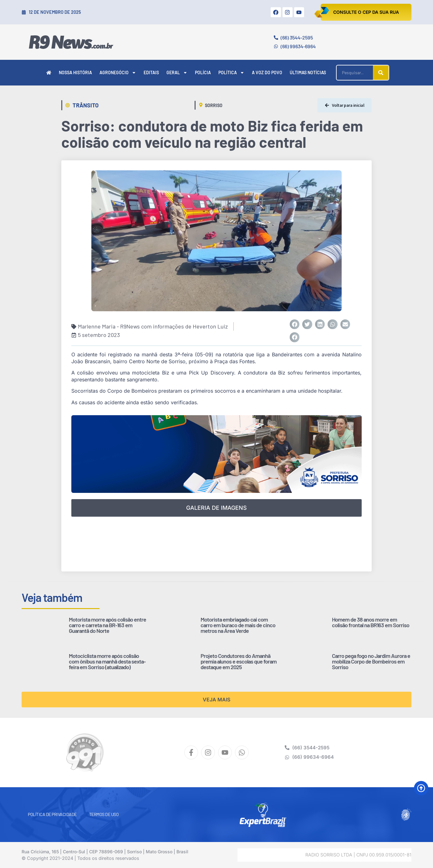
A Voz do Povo (267, 72)
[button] (295, 324)
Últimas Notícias (308, 72)
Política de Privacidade (52, 814)
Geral (177, 73)
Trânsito (86, 105)
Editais (151, 72)
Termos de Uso (104, 814)
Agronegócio (118, 73)
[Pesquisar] (381, 73)
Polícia (203, 72)
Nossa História (75, 72)
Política (231, 73)
